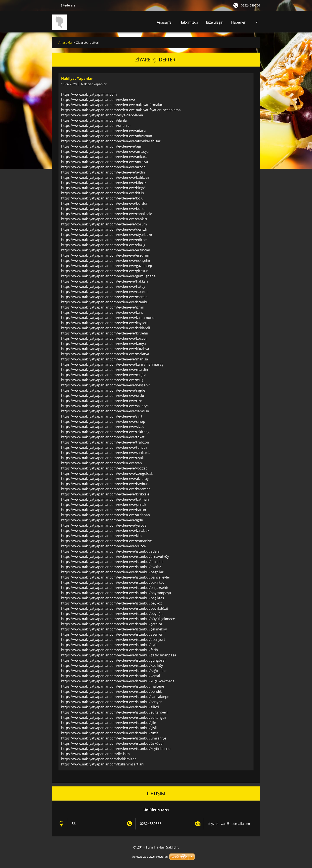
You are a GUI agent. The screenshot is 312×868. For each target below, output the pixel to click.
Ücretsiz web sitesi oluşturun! (150, 857)
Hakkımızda (189, 22)
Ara (55, 5)
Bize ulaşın (215, 22)
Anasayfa (164, 22)
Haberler (238, 22)
